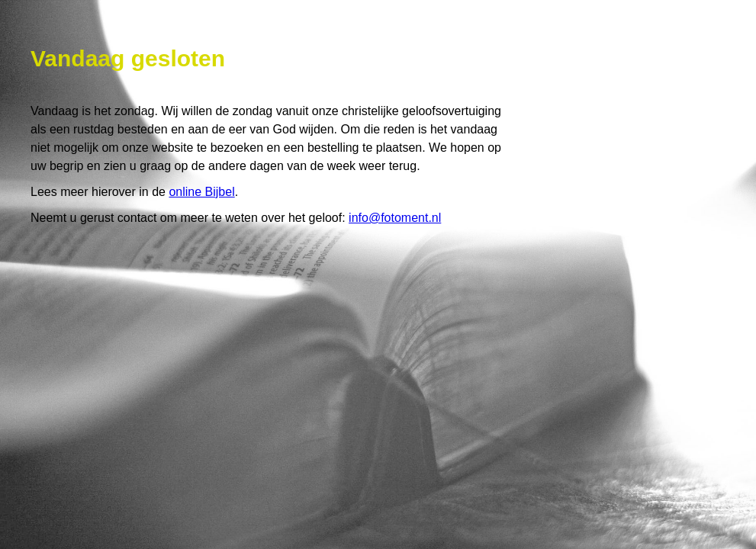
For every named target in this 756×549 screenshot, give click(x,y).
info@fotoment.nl (395, 218)
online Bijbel (201, 192)
